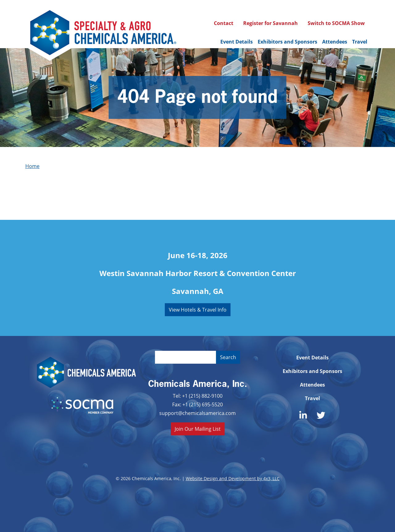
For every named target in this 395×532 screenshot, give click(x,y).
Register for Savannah (270, 23)
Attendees (335, 42)
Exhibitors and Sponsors (287, 42)
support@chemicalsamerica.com (197, 413)
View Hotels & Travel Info (198, 310)
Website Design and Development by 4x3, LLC (233, 478)
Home (32, 166)
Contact (224, 23)
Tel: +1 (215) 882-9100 (198, 396)
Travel (360, 42)
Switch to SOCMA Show (336, 23)
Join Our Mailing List (198, 429)
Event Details (237, 42)
